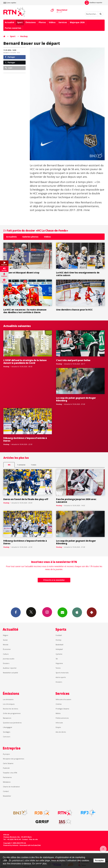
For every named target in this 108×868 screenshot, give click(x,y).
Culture (6, 654)
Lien (9, 68)
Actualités (11, 237)
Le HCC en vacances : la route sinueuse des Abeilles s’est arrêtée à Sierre (25, 311)
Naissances (7, 718)
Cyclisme (59, 654)
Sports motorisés (62, 673)
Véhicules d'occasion (63, 699)
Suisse (5, 640)
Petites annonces (62, 718)
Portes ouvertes (13, 28)
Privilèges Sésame (62, 709)
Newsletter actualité (10, 673)
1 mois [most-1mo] (34, 465)
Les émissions (8, 699)
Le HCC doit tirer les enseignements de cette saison (78, 274)
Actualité (9, 22)
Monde (6, 645)
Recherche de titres (10, 709)
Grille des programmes (12, 713)
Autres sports (61, 677)
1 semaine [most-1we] (21, 465)
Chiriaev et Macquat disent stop (21, 273)
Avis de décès (61, 732)
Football (59, 635)
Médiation (7, 782)
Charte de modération (11, 787)
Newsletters (62, 612)
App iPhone (77, 612)
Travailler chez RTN (10, 773)
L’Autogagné (8, 727)
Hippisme (59, 663)
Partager (10, 57)
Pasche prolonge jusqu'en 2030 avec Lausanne (76, 501)
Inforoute (59, 723)
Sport (20, 22)
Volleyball (59, 649)
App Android (92, 612)
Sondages (7, 732)
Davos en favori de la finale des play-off (26, 499)
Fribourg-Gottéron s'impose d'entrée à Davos (25, 439)
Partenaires (7, 777)
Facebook (16, 612)
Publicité (6, 768)
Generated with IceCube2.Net (30, 845)
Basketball (59, 645)
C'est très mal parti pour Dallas (73, 360)
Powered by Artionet (11, 845)
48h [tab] (9, 465)
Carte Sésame (8, 763)
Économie (7, 649)
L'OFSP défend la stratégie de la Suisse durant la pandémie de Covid (25, 362)
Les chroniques (9, 704)
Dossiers (6, 663)
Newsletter (7, 796)
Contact (6, 791)
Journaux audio (9, 659)
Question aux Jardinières (12, 723)
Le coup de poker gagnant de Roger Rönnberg (76, 399)
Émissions (31, 22)
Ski (57, 659)
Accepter (99, 860)
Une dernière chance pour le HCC (74, 310)
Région (6, 635)
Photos (42, 22)
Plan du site (33, 839)
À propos (6, 754)
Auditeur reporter (10, 668)
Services (63, 22)
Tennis (58, 668)
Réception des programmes (13, 759)
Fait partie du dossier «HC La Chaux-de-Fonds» (36, 230)
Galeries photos (30, 237)
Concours (7, 737)
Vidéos (52, 22)
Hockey (24, 36)
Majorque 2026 (77, 22)
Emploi (58, 727)
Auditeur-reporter (93, 3)
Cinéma (59, 704)
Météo (58, 713)
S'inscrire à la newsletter (54, 580)
